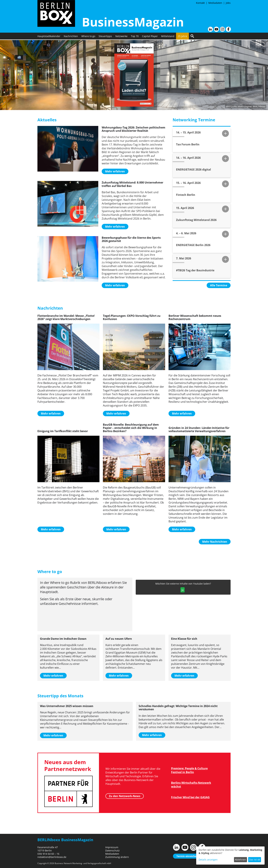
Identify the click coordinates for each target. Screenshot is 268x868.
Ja (183, 590)
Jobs (228, 3)
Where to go (88, 37)
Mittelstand (168, 37)
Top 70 (135, 37)
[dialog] (230, 856)
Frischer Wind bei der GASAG (190, 797)
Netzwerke (121, 37)
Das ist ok (254, 860)
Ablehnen (240, 860)
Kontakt (200, 3)
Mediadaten (215, 3)
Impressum (112, 847)
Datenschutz (112, 850)
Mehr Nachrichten (215, 542)
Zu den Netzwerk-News (125, 796)
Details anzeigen (208, 860)
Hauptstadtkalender (49, 37)
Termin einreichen (187, 856)
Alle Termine (219, 285)
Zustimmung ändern (117, 857)
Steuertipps (105, 37)
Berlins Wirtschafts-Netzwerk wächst (191, 785)
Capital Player (150, 37)
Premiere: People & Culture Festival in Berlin (189, 770)
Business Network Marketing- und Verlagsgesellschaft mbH (83, 863)
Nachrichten (71, 37)
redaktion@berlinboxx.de (52, 857)
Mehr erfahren (115, 171)
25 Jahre (182, 37)
